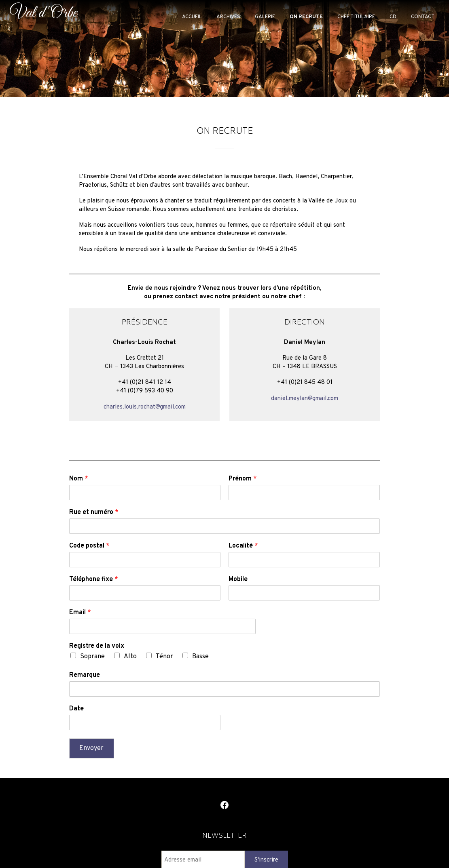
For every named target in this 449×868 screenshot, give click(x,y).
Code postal (89, 546)
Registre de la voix (97, 646)
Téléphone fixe (94, 579)
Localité (243, 546)
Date (76, 709)
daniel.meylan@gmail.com (305, 399)
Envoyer (91, 748)
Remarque (85, 675)
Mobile (238, 579)
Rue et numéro (94, 512)
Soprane (92, 657)
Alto (130, 657)
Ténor (164, 657)
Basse (200, 657)
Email (80, 613)
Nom (79, 479)
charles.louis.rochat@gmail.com (145, 407)
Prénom (243, 479)
